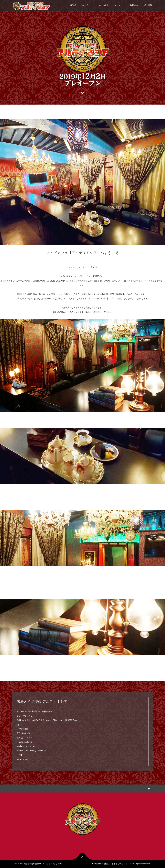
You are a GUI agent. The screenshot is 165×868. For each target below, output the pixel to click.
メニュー (118, 5)
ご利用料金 (133, 5)
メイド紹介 (103, 5)
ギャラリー (87, 5)
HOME (73, 5)
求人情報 (148, 5)
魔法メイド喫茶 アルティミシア (118, 864)
